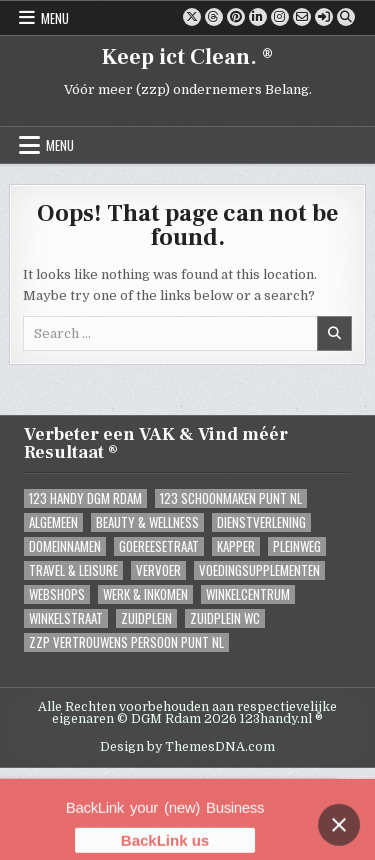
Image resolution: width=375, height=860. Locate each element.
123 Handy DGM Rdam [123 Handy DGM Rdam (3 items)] (85, 498)
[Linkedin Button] (258, 17)
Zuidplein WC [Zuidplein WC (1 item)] (225, 618)
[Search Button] (346, 17)
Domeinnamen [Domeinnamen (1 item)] (65, 546)
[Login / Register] (324, 17)
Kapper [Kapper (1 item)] (236, 546)
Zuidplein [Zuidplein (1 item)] (146, 618)
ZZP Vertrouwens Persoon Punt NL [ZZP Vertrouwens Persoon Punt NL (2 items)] (126, 642)
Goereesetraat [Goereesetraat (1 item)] (159, 546)
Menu (55, 18)
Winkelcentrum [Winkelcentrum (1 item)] (248, 594)
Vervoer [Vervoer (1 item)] (158, 570)
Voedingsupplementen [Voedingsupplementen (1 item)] (259, 570)
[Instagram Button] (280, 17)
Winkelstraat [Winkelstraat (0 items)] (66, 618)
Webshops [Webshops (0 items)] (57, 594)
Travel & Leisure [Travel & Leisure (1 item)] (73, 570)
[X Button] (192, 17)
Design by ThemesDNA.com (187, 747)
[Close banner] (339, 837)
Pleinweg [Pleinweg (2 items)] (297, 546)
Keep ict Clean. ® (187, 57)
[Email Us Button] (302, 17)
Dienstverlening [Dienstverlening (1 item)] (261, 522)
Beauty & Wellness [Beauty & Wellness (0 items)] (147, 522)
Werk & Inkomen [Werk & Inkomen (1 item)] (145, 594)
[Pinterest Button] (236, 17)
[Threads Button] (214, 17)
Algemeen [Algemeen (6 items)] (53, 522)
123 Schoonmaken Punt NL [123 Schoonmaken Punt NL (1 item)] (231, 498)
